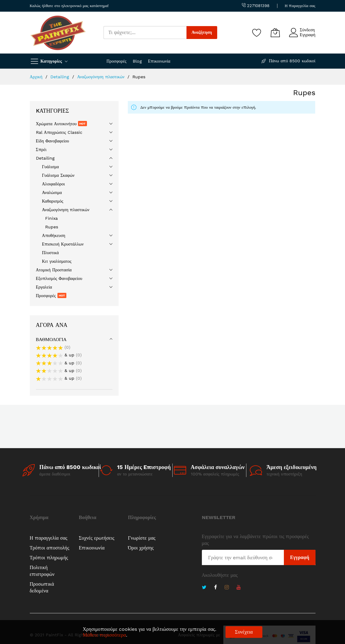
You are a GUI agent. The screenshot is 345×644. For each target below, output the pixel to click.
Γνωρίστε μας (142, 538)
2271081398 (256, 6)
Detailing (61, 77)
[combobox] (145, 33)
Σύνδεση (307, 30)
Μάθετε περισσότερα (104, 635)
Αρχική (37, 77)
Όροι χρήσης (141, 548)
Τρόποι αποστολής (50, 548)
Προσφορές (117, 61)
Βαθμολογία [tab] (51, 339)
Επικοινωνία (159, 61)
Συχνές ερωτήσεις (97, 538)
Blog (137, 61)
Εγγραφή (308, 35)
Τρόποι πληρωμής (49, 558)
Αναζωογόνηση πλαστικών (102, 77)
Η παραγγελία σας (300, 6)
